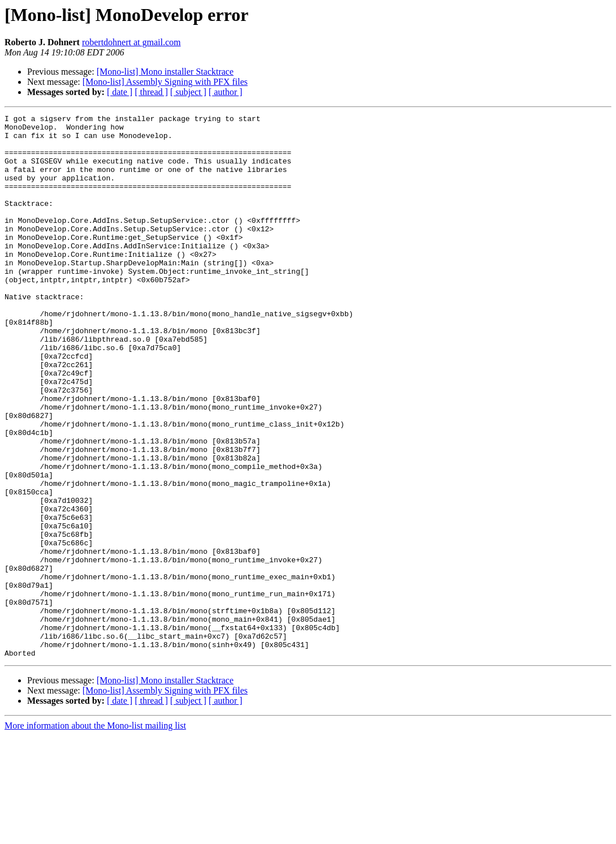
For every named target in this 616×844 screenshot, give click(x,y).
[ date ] (120, 92)
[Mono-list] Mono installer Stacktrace (165, 72)
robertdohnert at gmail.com (132, 42)
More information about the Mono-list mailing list (95, 834)
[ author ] (226, 92)
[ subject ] (188, 92)
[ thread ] (151, 92)
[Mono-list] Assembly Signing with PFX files (165, 82)
